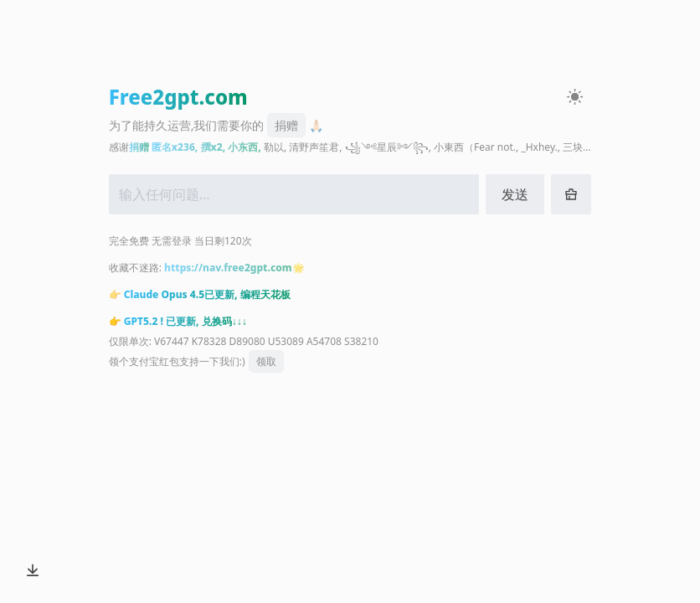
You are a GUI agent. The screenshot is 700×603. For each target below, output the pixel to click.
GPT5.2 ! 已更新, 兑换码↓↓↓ (185, 321)
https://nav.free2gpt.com (228, 268)
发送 (515, 194)
